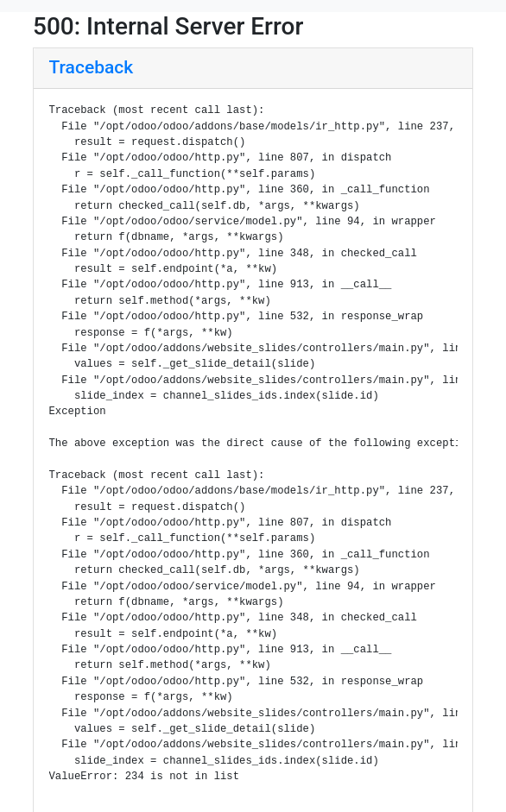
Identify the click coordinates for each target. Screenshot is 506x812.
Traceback (92, 67)
